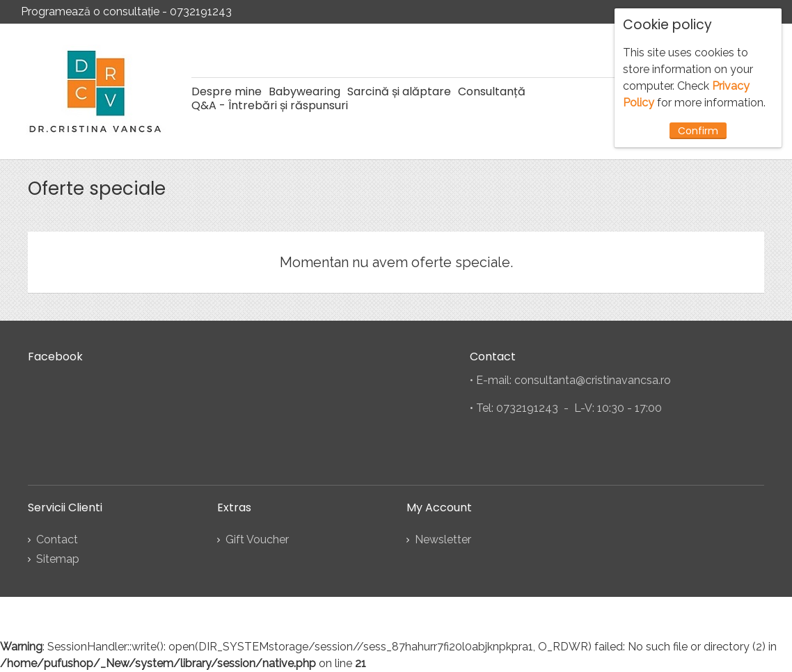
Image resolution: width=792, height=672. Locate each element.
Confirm (698, 131)
